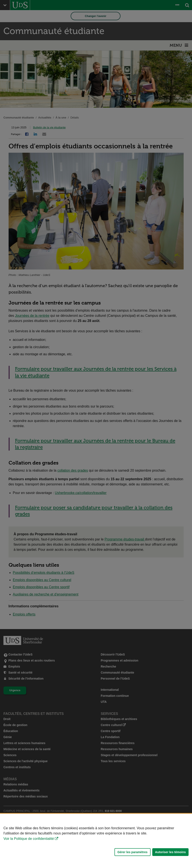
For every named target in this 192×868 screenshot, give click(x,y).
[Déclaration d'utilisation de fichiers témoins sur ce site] (96, 841)
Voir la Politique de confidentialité (29, 839)
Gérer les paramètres (133, 852)
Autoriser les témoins (170, 852)
